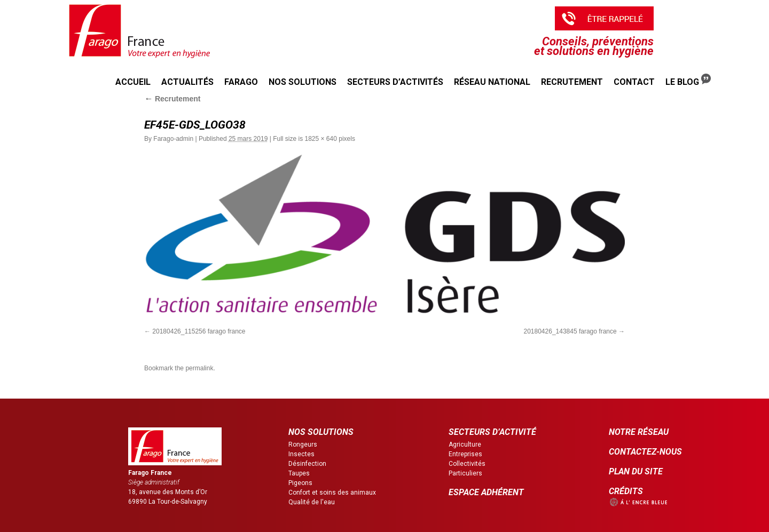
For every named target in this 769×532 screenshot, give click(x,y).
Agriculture (465, 444)
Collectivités (467, 464)
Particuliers (465, 473)
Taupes (299, 473)
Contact (634, 82)
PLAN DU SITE (636, 471)
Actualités (187, 82)
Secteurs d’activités (395, 82)
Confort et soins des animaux (332, 493)
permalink (199, 368)
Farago (241, 82)
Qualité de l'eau (312, 502)
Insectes (301, 454)
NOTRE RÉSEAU (639, 432)
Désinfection (307, 464)
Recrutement (572, 82)
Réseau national (492, 82)
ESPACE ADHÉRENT (486, 492)
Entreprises (465, 454)
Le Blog (688, 80)
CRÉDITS (626, 491)
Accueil (133, 82)
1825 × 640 (320, 139)
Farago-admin (173, 139)
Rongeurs (303, 444)
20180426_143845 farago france (570, 331)
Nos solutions (303, 82)
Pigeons (300, 483)
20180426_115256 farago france (199, 331)
